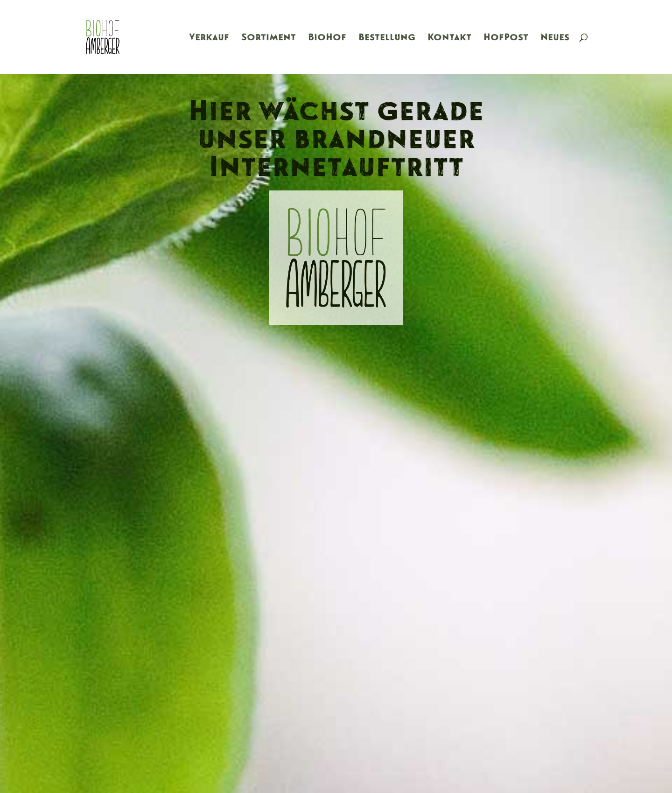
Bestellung (387, 38)
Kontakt (449, 38)
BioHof (327, 38)
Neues (555, 38)
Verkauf (209, 38)
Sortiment (269, 38)
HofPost (506, 38)
